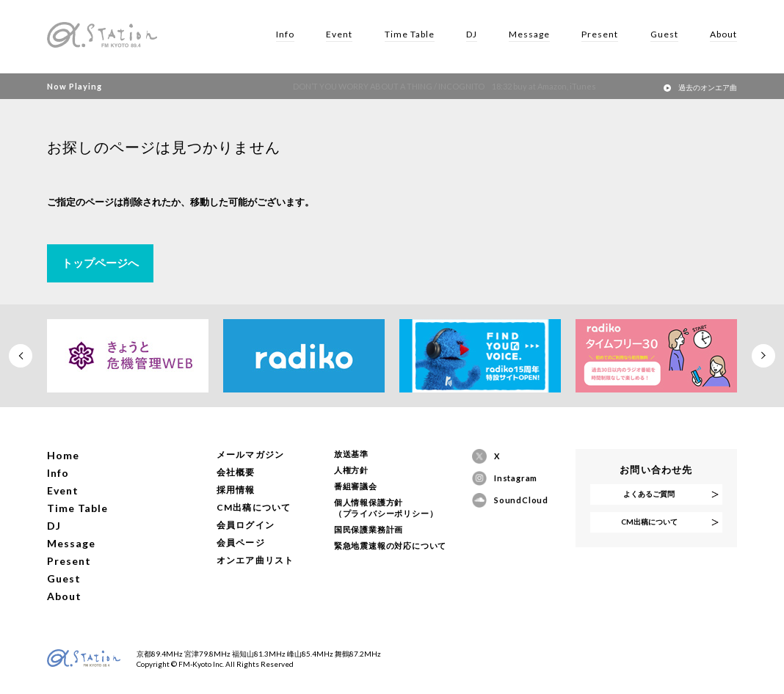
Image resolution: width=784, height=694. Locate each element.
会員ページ (241, 543)
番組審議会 (356, 486)
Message (529, 34)
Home (63, 455)
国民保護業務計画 (369, 529)
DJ (472, 34)
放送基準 (351, 454)
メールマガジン (250, 454)
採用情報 (236, 490)
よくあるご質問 (649, 494)
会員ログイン (246, 525)
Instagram (516, 478)
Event (339, 34)
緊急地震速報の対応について (390, 545)
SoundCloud (518, 500)
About (723, 34)
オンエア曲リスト (255, 560)
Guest (664, 34)
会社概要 (236, 472)
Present (600, 34)
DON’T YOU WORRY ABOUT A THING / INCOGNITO (418, 86)
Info (285, 34)
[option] (128, 356)
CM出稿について (254, 507)
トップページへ (100, 263)
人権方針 (351, 470)
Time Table (410, 34)
